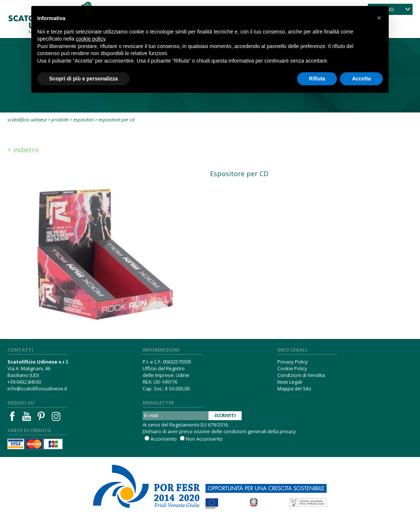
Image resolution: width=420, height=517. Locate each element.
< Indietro (23, 150)
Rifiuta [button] (317, 79)
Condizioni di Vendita (301, 375)
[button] (379, 18)
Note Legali (290, 382)
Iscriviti (225, 415)
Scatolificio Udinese (27, 120)
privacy (288, 431)
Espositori (84, 120)
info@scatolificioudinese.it (37, 388)
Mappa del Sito (294, 388)
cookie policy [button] (91, 39)
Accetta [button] (361, 79)
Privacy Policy (293, 362)
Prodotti (60, 120)
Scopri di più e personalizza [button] (83, 79)
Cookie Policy (292, 368)
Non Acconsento (204, 439)
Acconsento (164, 439)
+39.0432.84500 (24, 382)
